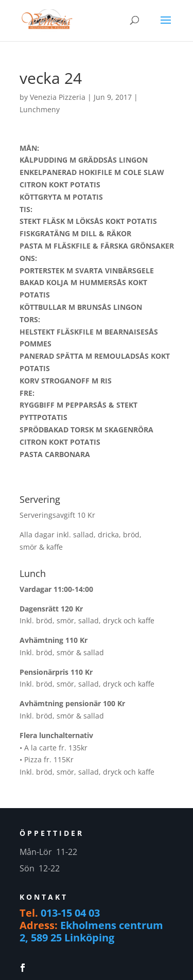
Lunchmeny (40, 109)
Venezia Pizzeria (58, 97)
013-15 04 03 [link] (70, 913)
